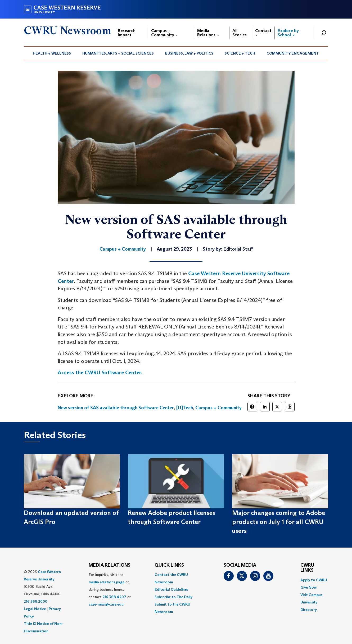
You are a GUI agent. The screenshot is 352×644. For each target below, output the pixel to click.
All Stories (240, 33)
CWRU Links (307, 568)
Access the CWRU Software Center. (100, 372)
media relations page (107, 582)
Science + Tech (240, 53)
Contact (263, 32)
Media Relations (208, 33)
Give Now (308, 587)
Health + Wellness (52, 53)
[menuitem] (52, 53)
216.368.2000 (36, 601)
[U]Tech (185, 408)
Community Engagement (293, 53)
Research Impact (127, 33)
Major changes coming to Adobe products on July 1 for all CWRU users (279, 522)
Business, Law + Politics (189, 53)
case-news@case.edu (106, 604)
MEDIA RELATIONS (110, 565)
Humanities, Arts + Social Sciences (118, 53)
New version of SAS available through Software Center (116, 408)
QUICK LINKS (169, 565)
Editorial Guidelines (171, 589)
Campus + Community (164, 33)
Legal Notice (35, 609)
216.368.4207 (114, 597)
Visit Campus (311, 595)
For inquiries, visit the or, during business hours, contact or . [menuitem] (110, 589)
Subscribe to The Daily (173, 597)
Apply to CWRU (314, 580)
